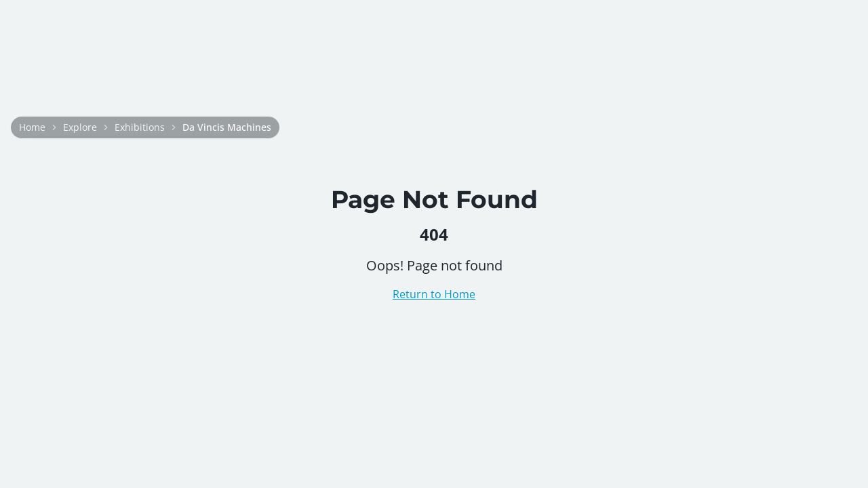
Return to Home (434, 294)
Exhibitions (140, 127)
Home (32, 127)
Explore (80, 127)
